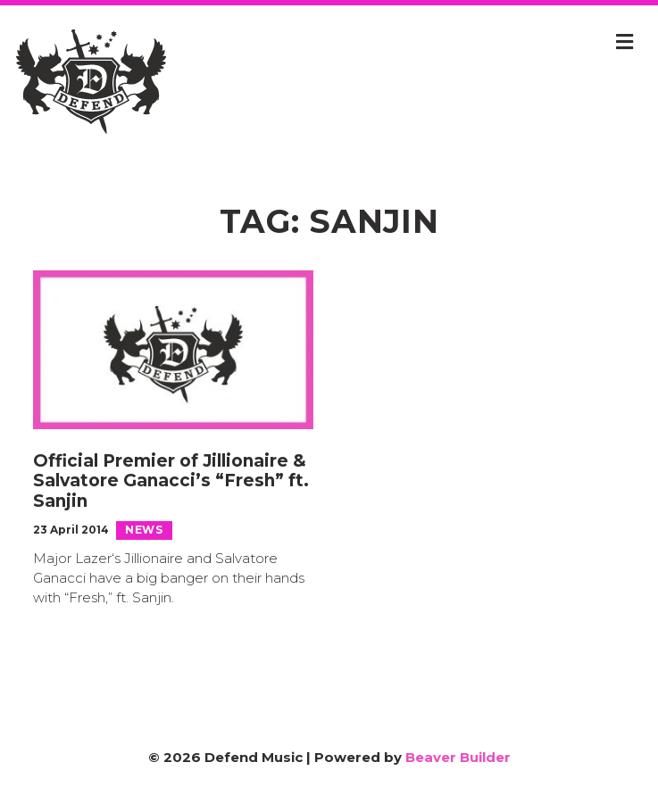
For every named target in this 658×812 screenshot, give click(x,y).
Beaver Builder (458, 757)
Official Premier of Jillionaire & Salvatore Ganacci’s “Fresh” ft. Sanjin (171, 481)
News (144, 530)
